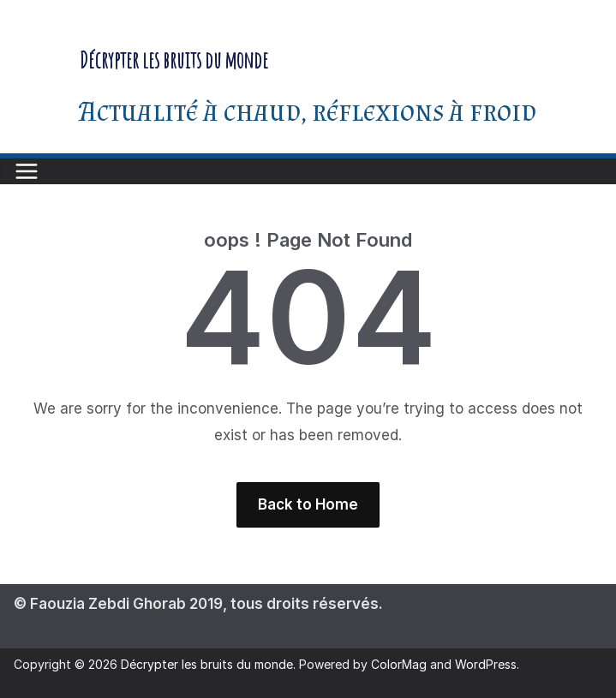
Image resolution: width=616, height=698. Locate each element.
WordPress (486, 664)
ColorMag (399, 664)
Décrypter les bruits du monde (174, 60)
